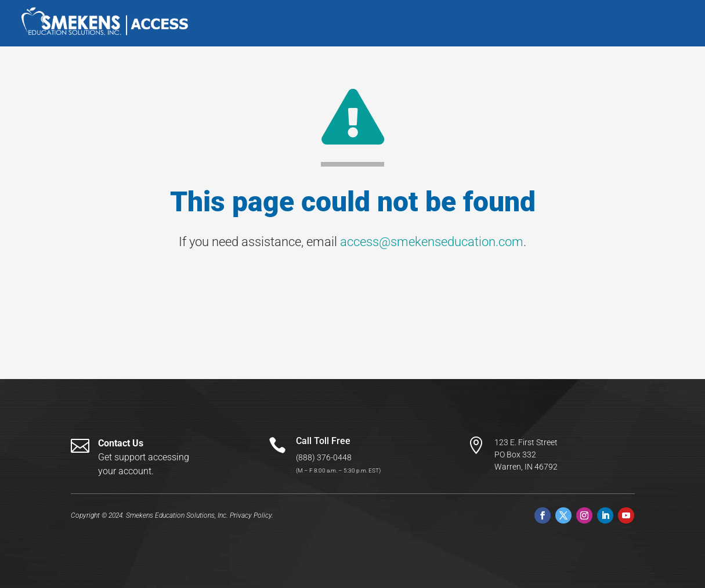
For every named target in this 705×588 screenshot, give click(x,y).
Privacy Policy (251, 515)
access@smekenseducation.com (432, 242)
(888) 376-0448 (324, 457)
